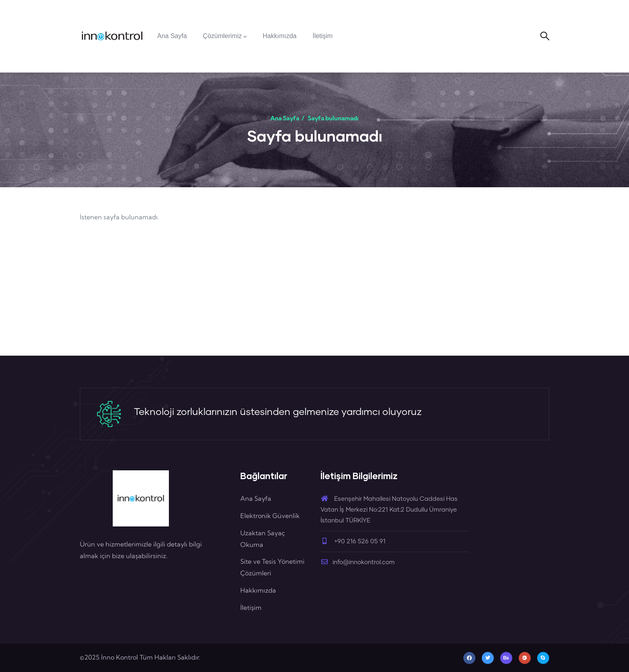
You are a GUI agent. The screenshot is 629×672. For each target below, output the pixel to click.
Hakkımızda (258, 590)
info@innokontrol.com (358, 562)
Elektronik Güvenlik (270, 516)
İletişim (251, 607)
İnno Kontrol (120, 657)
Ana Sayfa (285, 118)
